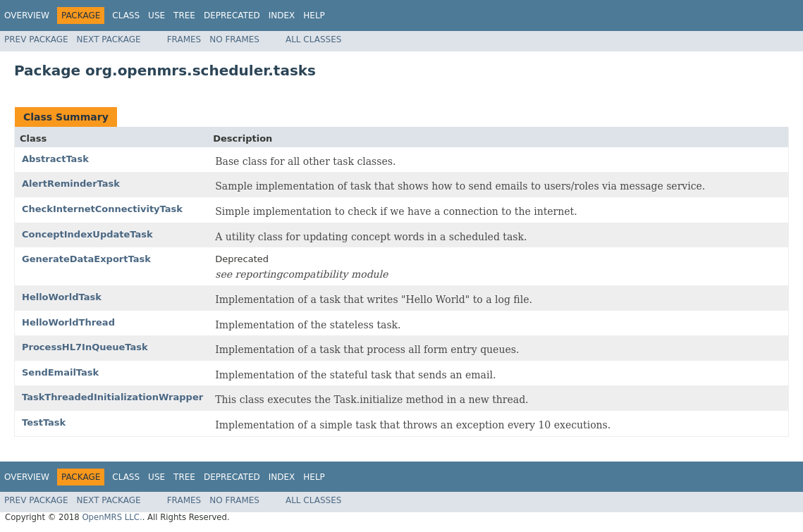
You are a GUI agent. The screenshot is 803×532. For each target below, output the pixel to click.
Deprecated (232, 16)
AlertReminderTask (71, 184)
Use (157, 16)
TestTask (44, 422)
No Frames (234, 39)
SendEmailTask (60, 372)
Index (282, 16)
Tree (184, 16)
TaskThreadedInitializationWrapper (112, 397)
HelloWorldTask (62, 297)
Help (314, 16)
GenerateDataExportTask (86, 259)
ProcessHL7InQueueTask (85, 347)
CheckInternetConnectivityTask (102, 209)
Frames (184, 39)
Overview (27, 16)
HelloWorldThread (68, 322)
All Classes (313, 39)
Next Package (109, 39)
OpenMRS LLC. (112, 517)
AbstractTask (55, 159)
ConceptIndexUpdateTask (87, 234)
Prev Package (36, 39)
